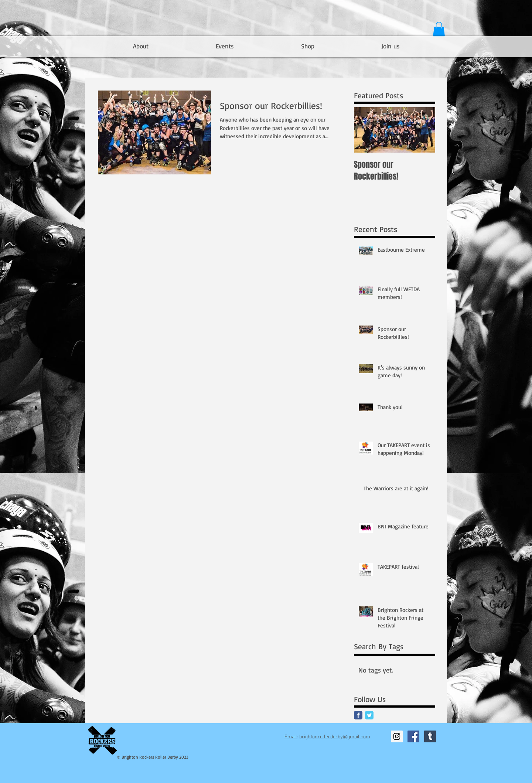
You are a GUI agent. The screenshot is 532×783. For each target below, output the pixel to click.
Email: (291, 737)
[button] (439, 29)
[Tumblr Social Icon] (430, 736)
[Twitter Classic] (369, 715)
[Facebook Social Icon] (413, 736)
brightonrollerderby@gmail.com (335, 737)
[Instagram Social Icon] (397, 736)
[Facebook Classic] (358, 715)
